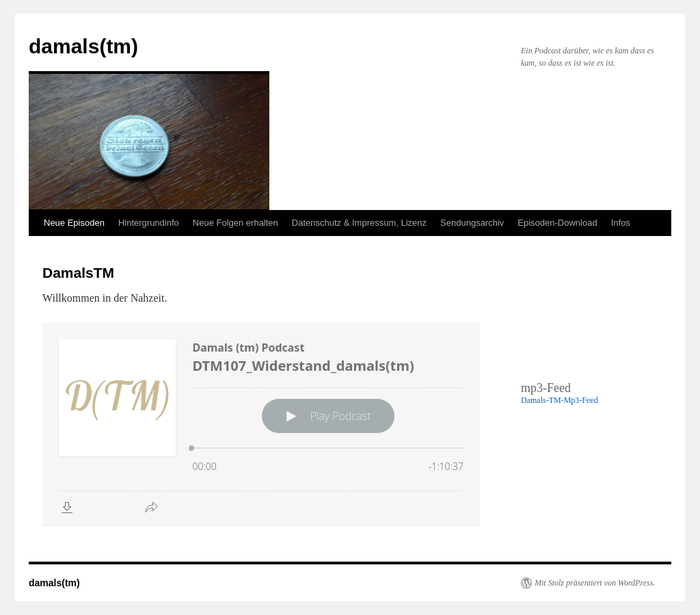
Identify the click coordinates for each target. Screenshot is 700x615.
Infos (621, 223)
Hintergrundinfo (149, 223)
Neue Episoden (74, 223)
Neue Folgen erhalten (235, 223)
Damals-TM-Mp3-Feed (560, 400)
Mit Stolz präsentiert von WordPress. (595, 583)
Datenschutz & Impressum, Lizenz (359, 223)
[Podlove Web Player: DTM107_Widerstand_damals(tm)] (261, 425)
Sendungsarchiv (472, 223)
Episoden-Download (557, 223)
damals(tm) (83, 46)
